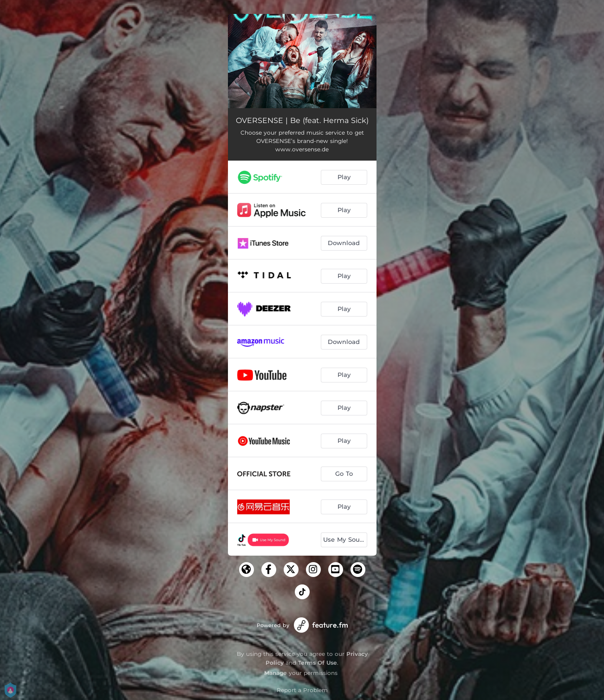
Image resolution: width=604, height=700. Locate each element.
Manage (276, 673)
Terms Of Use (318, 663)
